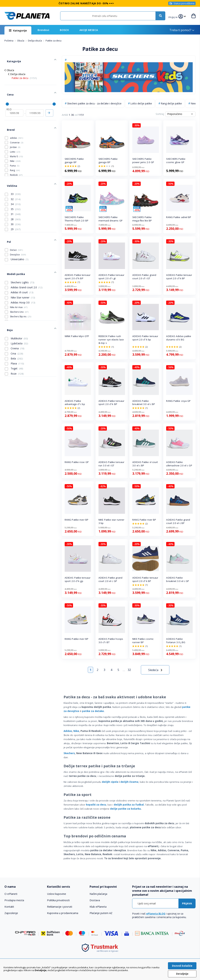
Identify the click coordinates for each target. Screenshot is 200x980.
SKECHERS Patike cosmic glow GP (176, 161)
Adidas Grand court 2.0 (24, 263)
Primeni (49, 104)
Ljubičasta (16, 316)
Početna (9, 41)
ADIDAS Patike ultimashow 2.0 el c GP (179, 464)
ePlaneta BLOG (156, 914)
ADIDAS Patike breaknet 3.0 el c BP (144, 403)
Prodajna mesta (14, 900)
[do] (35, 104)
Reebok (16, 162)
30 (13, 208)
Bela (14, 330)
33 (13, 178)
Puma (15, 153)
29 (13, 213)
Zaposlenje (11, 913)
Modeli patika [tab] (13, 251)
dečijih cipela (110, 782)
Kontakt (9, 907)
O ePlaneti (11, 894)
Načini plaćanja (98, 894)
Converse (17, 130)
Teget (14, 341)
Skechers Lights (20, 258)
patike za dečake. (93, 711)
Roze (14, 346)
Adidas (68, 731)
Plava (14, 336)
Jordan (15, 134)
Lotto (15, 139)
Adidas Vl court (19, 268)
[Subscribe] (187, 903)
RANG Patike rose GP (77, 462)
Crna (14, 325)
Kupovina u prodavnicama (63, 913)
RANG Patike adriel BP (179, 217)
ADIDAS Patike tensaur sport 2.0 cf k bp (145, 338)
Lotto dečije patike (141, 103)
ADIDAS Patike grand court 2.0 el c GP (110, 579)
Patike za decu (24, 74)
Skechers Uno (19, 288)
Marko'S (16, 144)
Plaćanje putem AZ (101, 913)
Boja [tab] (7, 303)
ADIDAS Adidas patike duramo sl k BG (179, 338)
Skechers (69, 753)
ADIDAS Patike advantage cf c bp (75, 403)
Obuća (21, 41)
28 (13, 203)
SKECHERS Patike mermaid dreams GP (111, 219)
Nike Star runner (20, 273)
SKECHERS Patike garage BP (74, 161)
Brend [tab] (8, 118)
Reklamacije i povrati (60, 907)
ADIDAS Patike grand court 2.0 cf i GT (144, 277)
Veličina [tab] (9, 171)
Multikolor (16, 310)
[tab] (24, 887)
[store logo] (27, 16)
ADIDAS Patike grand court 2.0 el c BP (178, 521)
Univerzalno (17, 239)
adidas (16, 125)
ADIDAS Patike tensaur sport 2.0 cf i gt (111, 277)
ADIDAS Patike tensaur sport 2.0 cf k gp (78, 579)
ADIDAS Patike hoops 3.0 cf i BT (111, 641)
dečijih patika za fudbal (129, 805)
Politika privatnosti (58, 900)
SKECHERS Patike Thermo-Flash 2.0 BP (76, 219)
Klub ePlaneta (98, 907)
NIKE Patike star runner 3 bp (111, 521)
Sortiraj (160, 114)
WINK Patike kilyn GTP (77, 336)
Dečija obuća (35, 41)
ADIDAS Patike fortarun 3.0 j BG (176, 641)
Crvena (15, 321)
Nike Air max (19, 283)
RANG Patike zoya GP (178, 401)
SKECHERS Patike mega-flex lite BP (142, 219)
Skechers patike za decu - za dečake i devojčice (94, 103)
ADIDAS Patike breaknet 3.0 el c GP (178, 579)
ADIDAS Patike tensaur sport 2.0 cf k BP (78, 277)
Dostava (95, 900)
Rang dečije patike (171, 103)
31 (13, 198)
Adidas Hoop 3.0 (20, 278)
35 (13, 193)
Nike (76, 731)
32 (129, 670)
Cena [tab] (7, 88)
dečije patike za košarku (125, 809)
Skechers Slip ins (21, 292)
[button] (174, 17)
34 (13, 188)
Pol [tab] (6, 223)
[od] (14, 104)
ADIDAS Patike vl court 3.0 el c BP (145, 464)
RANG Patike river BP (76, 520)
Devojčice (18, 234)
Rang (15, 157)
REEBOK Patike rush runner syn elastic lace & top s (111, 340)
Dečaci (16, 230)
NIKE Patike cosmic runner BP (143, 641)
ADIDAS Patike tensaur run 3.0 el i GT (111, 464)
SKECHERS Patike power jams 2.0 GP (143, 161)
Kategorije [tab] (11, 59)
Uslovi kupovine (57, 894)
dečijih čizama (129, 782)
